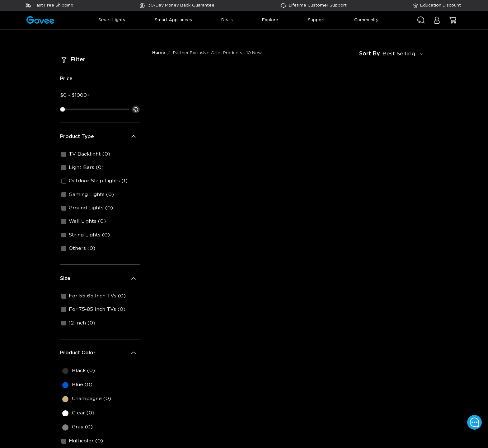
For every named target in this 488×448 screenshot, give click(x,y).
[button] (437, 23)
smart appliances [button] (173, 20)
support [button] (316, 20)
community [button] (366, 20)
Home (159, 53)
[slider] (63, 110)
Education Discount (441, 5)
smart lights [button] (112, 20)
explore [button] (270, 20)
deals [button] (227, 20)
